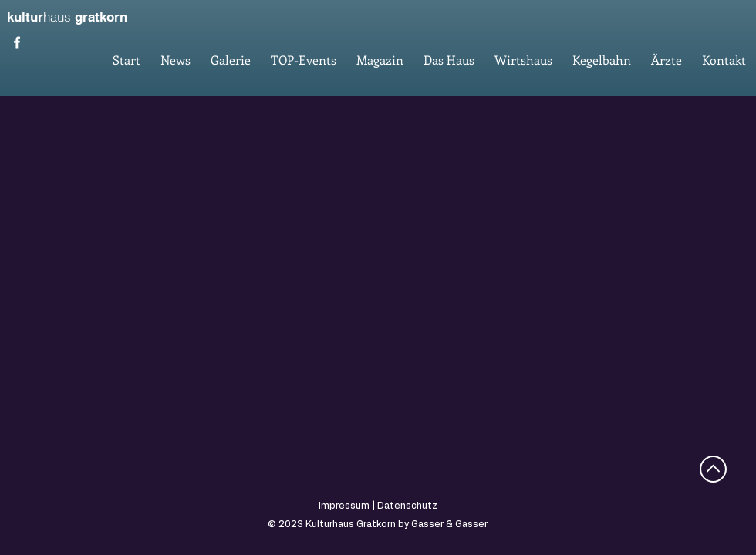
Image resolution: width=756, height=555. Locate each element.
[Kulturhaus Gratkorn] (17, 42)
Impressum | (348, 506)
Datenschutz (407, 506)
